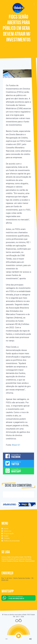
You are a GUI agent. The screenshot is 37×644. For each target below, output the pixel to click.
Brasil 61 (16, 445)
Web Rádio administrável (18, 620)
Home (6, 529)
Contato (7, 538)
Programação (9, 533)
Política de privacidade (12, 541)
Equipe (6, 536)
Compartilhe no (18, 456)
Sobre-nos (7, 531)
